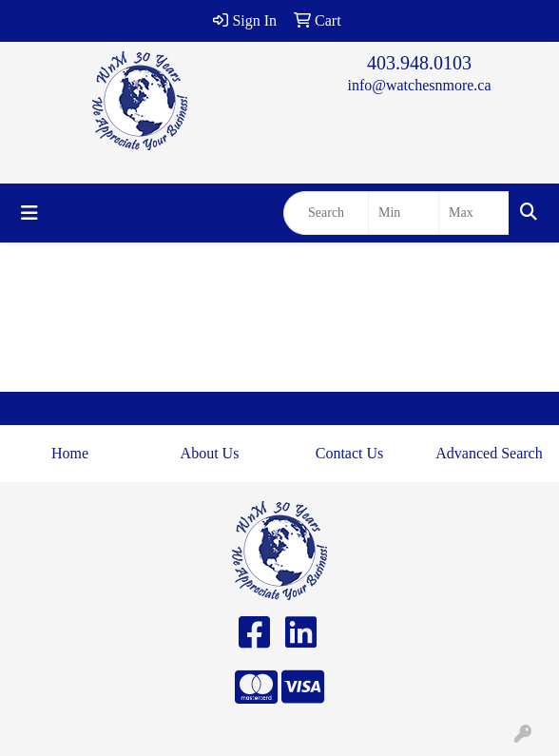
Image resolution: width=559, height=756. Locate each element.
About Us (210, 453)
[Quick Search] (326, 213)
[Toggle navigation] (29, 213)
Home (70, 453)
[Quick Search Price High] (474, 213)
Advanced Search (489, 453)
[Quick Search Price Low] (404, 213)
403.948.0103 (419, 63)
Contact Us (350, 453)
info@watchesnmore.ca (419, 85)
